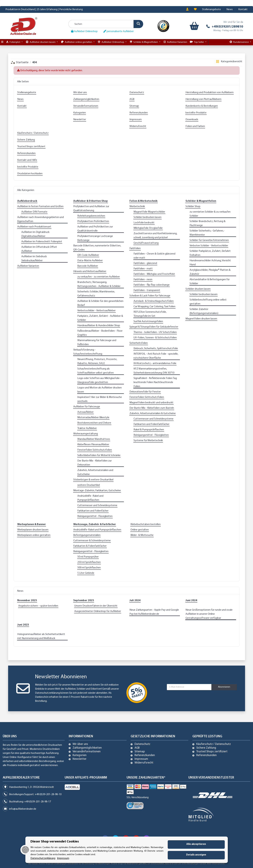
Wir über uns (80, 92)
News (230, 9)
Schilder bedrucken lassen (147, 217)
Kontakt (243, 9)
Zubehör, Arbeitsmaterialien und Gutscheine (95, 472)
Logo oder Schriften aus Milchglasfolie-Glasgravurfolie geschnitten (99, 380)
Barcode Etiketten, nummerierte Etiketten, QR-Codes (97, 248)
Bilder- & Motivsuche (142, 535)
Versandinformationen (86, 106)
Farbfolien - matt (143, 269)
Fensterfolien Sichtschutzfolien (95, 450)
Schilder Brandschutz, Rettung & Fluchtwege (207, 223)
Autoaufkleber (85, 412)
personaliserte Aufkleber (118, 31)
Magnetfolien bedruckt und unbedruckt (151, 403)
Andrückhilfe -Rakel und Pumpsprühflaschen (90, 498)
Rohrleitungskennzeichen (91, 216)
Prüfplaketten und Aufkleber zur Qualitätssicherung (91, 209)
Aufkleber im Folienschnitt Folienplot (42, 242)
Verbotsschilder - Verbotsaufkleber (96, 311)
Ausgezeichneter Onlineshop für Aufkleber (98, 611)
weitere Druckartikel (89, 485)
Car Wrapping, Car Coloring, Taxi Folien (154, 307)
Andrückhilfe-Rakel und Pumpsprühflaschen (97, 530)
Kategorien (80, 113)
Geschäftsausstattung (146, 243)
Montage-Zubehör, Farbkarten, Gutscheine (97, 491)
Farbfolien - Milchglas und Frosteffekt (154, 274)
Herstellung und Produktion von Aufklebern (210, 92)
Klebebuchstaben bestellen (146, 524)
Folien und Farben (195, 126)
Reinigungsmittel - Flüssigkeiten (95, 516)
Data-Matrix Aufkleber (90, 261)
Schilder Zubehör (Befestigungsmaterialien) (204, 311)
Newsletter (80, 120)
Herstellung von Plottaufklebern (203, 99)
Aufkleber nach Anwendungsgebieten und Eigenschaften (41, 219)
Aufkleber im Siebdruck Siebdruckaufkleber (34, 259)
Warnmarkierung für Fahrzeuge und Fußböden (97, 342)
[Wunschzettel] (195, 9)
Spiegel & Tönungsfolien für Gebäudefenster (154, 327)
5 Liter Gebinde (86, 573)
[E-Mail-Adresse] (189, 687)
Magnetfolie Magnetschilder (149, 212)
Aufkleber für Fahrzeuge (87, 407)
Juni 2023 (23, 625)
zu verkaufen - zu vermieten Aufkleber (99, 277)
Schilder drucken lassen (198, 289)
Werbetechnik (137, 206)
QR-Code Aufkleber (88, 255)
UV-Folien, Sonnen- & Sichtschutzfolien (155, 338)
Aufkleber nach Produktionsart (34, 227)
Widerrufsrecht (138, 126)
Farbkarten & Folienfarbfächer (90, 546)
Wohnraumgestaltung (86, 434)
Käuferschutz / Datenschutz (33, 133)
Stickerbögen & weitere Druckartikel (93, 480)
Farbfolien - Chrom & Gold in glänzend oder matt (154, 256)
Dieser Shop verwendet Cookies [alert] (55, 842)
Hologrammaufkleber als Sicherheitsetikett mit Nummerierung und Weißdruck (41, 636)
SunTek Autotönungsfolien (148, 321)
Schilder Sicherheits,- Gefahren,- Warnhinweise (207, 233)
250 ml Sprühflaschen (89, 562)
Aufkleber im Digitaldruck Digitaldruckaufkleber (35, 234)
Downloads (192, 120)
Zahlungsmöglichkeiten (86, 99)
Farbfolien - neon (143, 280)
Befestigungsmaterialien (87, 535)
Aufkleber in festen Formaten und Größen (40, 206)
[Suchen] (106, 24)
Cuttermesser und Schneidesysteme (97, 505)
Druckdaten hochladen (30, 174)
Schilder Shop (193, 206)
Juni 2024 (191, 600)
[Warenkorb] (194, 26)
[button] (187, 9)
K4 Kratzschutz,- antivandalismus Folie (155, 363)
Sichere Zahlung (26, 140)
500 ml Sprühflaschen (89, 568)
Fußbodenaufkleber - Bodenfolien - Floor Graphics (100, 333)
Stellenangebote (211, 9)
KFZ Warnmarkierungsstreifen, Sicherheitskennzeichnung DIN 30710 (154, 371)
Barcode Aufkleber (88, 266)
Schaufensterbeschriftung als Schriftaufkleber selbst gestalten (96, 371)
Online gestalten (140, 530)
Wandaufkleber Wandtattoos (94, 439)
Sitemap (134, 106)
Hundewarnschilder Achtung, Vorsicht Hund (210, 263)
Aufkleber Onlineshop (84, 31)
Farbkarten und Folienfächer (93, 511)
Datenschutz (137, 92)
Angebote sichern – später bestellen (38, 606)
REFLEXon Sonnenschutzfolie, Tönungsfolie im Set (150, 314)
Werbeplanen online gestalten (34, 535)
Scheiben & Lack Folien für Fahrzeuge (150, 296)
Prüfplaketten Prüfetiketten (93, 221)
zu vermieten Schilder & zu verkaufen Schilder (210, 214)
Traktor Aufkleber (87, 428)
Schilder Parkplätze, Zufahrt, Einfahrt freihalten (210, 253)
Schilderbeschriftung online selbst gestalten (208, 302)
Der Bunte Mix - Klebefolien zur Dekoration (95, 463)
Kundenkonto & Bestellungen (202, 106)
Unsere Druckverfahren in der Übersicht (96, 606)
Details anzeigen (196, 855)
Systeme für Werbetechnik (148, 441)
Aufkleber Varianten (28, 266)
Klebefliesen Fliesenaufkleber (93, 445)
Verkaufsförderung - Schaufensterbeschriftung (88, 352)
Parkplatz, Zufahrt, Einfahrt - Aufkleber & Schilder (100, 318)
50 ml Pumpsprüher (88, 557)
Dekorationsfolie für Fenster (145, 392)
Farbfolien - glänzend (145, 263)
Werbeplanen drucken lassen (33, 530)
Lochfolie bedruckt (144, 223)
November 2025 (27, 600)
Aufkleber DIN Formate (34, 212)
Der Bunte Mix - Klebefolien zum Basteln (152, 408)
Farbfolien (135, 248)
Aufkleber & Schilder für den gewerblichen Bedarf (100, 303)
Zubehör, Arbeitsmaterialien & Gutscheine (153, 413)
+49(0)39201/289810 (227, 27)
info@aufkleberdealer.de (23, 809)
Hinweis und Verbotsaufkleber (90, 271)
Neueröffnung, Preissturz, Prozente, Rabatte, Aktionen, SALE (97, 361)
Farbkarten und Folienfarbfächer (151, 424)
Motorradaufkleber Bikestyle (93, 418)
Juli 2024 (135, 600)
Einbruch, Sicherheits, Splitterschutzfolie (156, 349)
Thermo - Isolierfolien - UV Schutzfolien (155, 332)
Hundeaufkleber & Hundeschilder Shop (99, 326)
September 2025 (84, 600)
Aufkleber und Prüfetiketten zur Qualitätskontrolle (95, 229)
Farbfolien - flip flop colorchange (152, 285)
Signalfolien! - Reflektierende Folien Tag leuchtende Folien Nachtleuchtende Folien (155, 382)
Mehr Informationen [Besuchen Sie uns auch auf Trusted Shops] (216, 864)
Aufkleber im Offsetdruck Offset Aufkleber (39, 249)
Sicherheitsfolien (139, 343)
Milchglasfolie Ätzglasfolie (148, 228)
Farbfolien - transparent (147, 290)
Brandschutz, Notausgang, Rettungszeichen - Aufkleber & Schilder (99, 284)
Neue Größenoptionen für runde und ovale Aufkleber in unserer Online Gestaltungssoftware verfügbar (209, 614)
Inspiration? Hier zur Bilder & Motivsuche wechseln (100, 399)
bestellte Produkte (196, 113)
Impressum (136, 120)
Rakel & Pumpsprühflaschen (149, 430)
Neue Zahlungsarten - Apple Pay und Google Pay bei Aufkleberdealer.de (154, 612)
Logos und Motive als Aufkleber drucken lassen (100, 390)
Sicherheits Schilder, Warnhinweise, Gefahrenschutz (96, 294)
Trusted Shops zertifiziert (31, 147)
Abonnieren (224, 687)
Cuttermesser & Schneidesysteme (92, 541)
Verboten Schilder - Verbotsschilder (209, 246)
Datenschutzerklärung (47, 693)
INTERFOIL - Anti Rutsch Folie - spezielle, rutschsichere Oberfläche (156, 356)
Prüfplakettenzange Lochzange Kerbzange (95, 238)
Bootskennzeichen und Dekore (94, 423)
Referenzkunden (139, 113)
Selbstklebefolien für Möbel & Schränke (99, 455)
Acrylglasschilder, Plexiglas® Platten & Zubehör (210, 272)
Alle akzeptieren (196, 844)
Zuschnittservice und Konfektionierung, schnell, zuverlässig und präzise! (155, 236)
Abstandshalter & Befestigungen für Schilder (210, 282)
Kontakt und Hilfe (27, 160)
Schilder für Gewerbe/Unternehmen (209, 240)
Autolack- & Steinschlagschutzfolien (154, 301)
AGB (132, 99)
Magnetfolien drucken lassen (201, 319)
